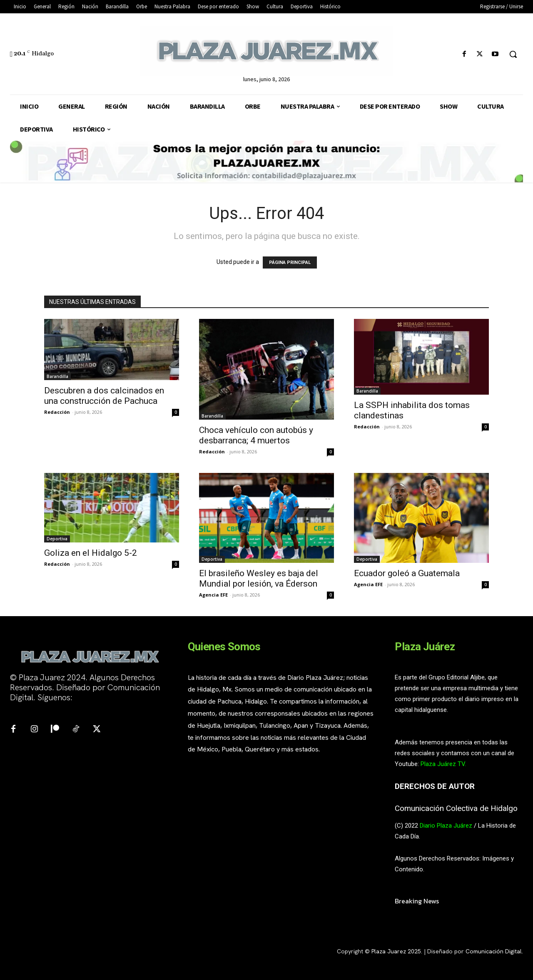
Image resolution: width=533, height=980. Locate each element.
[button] (513, 54)
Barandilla (57, 376)
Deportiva (57, 539)
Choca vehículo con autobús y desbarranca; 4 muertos (256, 435)
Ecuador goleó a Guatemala (408, 573)
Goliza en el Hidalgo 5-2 (91, 553)
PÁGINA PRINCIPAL (290, 262)
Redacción (57, 412)
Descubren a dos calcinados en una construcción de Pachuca (104, 396)
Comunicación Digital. (494, 951)
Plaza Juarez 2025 (396, 951)
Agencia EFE (213, 595)
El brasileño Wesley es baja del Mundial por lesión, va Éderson (259, 578)
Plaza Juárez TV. (443, 764)
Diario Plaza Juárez (446, 826)
